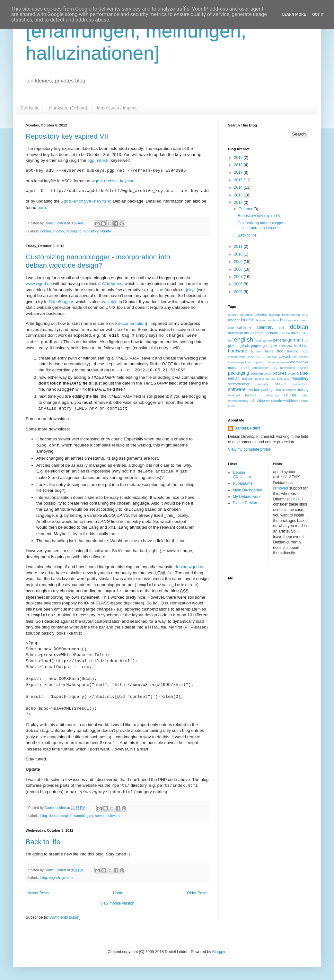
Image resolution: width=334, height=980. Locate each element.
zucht (232, 406)
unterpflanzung (238, 401)
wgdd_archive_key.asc (113, 181)
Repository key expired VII (67, 136)
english (58, 231)
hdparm (256, 351)
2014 (239, 187)
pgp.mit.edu (98, 160)
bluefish (248, 320)
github (233, 346)
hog (280, 351)
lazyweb (285, 357)
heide (269, 351)
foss (259, 340)
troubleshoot (270, 395)
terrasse (291, 390)
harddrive (301, 346)
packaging (73, 231)
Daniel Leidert (247, 428)
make (285, 362)
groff (274, 346)
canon (304, 320)
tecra (280, 390)
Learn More (294, 14)
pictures (279, 373)
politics (247, 378)
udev (305, 395)
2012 (239, 203)
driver (295, 333)
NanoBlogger (61, 302)
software (113, 816)
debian (46, 231)
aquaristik (247, 315)
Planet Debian (245, 503)
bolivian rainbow (267, 320)
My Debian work (247, 497)
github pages (250, 346)
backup (274, 315)
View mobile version (117, 903)
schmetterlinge (239, 384)
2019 (239, 158)
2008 (239, 269)
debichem (236, 333)
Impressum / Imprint (117, 108)
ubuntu (105, 231)
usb (252, 401)
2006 (239, 284)
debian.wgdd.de (190, 567)
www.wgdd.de (39, 284)
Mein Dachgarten (247, 490)
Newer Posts (38, 893)
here (42, 208)
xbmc (305, 401)
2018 (239, 165)
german (295, 340)
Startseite (30, 108)
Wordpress (112, 284)
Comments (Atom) (65, 917)
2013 (239, 195)
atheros (261, 315)
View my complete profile (249, 449)
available (109, 302)
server (100, 816)
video (261, 401)
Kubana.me (243, 483)
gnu (266, 346)
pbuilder (257, 373)
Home (118, 893)
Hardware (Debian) (68, 108)
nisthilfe (303, 368)
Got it (318, 14)
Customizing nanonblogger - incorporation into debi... (262, 225)
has (296, 499)
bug (283, 320)
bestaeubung (291, 315)
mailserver (273, 362)
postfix (259, 379)
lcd (294, 357)
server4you (301, 384)
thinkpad (234, 395)
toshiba (251, 395)
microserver (299, 362)
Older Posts (197, 893)
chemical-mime (240, 327)
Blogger (219, 952)
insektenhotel (237, 357)
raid (286, 379)
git (307, 340)
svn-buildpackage (261, 390)
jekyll (191, 290)
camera (293, 320)
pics (268, 373)
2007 (239, 277)
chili (282, 328)
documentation (132, 323)
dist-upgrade (254, 333)
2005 (239, 292)
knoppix (272, 357)
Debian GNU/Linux (242, 475)
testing (303, 390)
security (263, 384)
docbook (271, 333)
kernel (260, 357)
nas (274, 368)
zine (159, 290)
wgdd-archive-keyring (86, 201)
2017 (239, 172)
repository (91, 231)
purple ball (274, 379)
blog (44, 816)
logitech (259, 362)
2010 (239, 254)
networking (287, 368)
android (233, 315)
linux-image (236, 362)
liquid (249, 362)
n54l (245, 368)
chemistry (265, 327)
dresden (284, 333)
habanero (285, 346)
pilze (291, 373)
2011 (239, 247)
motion (233, 368)
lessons (303, 357)
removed (281, 488)
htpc (305, 351)
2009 (239, 262)
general (67, 878)
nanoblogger (84, 816)
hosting (293, 351)
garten (267, 340)
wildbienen (291, 401)
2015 (239, 180)
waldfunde (274, 401)
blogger (234, 320)
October (246, 209)
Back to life (43, 842)
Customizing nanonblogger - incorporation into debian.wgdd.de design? (98, 261)
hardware (238, 351)
